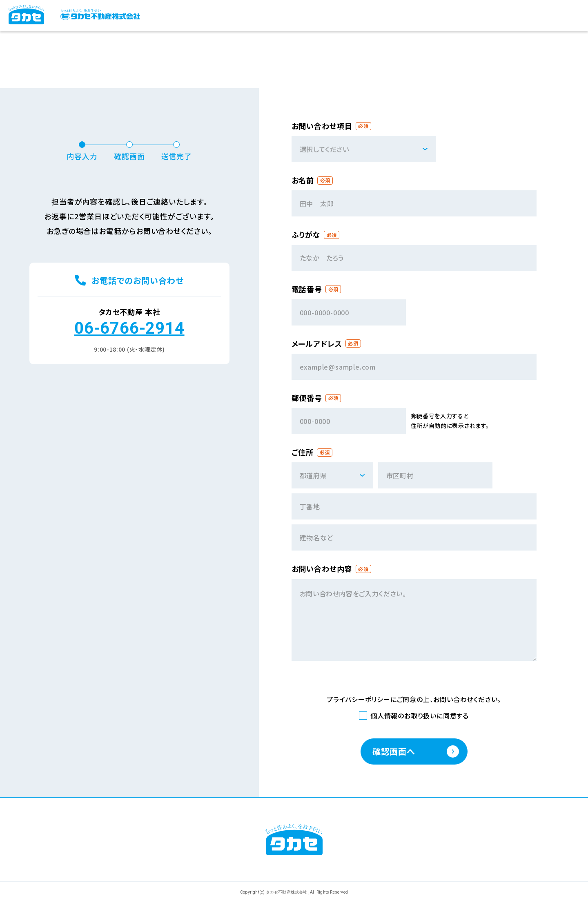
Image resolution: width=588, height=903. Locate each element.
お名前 (303, 180)
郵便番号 (307, 398)
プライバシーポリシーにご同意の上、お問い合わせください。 (414, 700)
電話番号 (307, 289)
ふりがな (306, 235)
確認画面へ (394, 751)
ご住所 (303, 452)
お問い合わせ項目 (322, 126)
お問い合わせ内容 (322, 569)
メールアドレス (317, 344)
